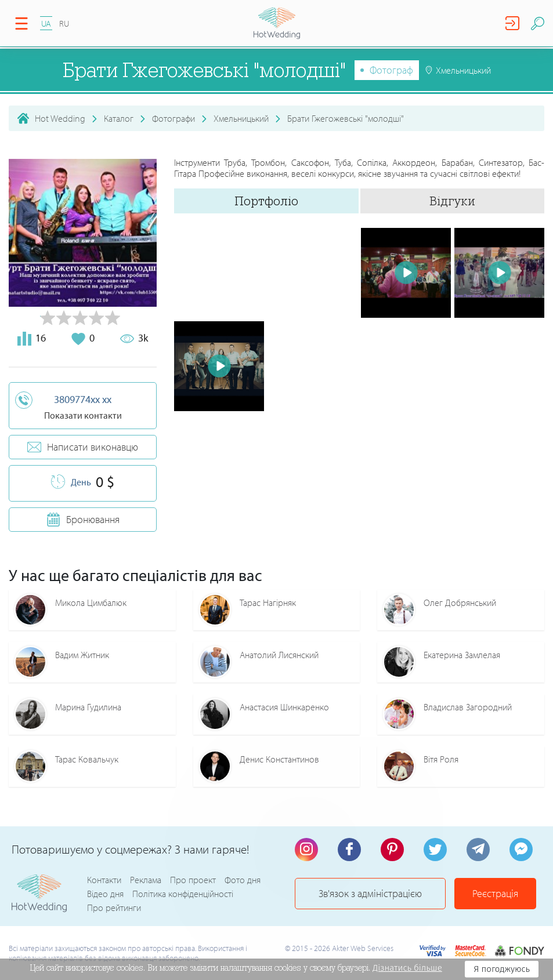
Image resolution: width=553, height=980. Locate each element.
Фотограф (391, 70)
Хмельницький (241, 118)
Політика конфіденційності (183, 894)
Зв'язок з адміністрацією (370, 893)
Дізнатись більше (407, 968)
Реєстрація (495, 893)
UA (46, 23)
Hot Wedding (60, 118)
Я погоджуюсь (502, 969)
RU (64, 23)
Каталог (119, 118)
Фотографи (174, 118)
